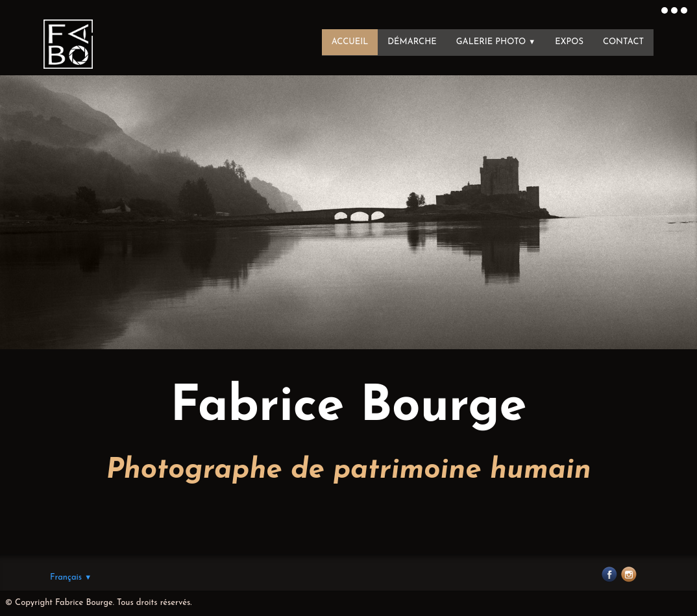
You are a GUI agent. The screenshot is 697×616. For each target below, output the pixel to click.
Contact (623, 42)
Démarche (412, 42)
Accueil (350, 42)
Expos (569, 42)
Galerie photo (496, 42)
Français (71, 577)
